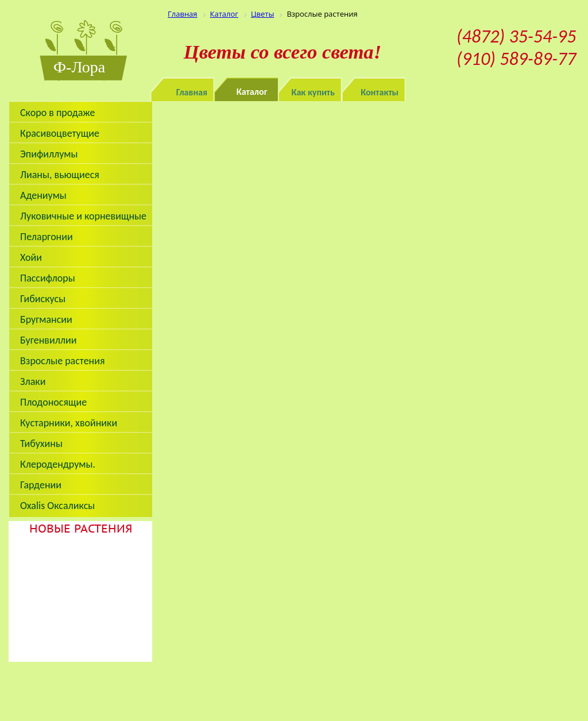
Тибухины (41, 444)
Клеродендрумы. (58, 464)
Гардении (41, 485)
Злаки (33, 381)
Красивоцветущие (60, 133)
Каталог (252, 92)
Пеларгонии (47, 237)
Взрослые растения (63, 361)
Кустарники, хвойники (69, 423)
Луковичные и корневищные (83, 216)
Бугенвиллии (49, 340)
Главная (192, 92)
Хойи (31, 257)
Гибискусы (43, 299)
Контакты (380, 92)
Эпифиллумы (49, 154)
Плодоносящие (53, 402)
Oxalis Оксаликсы (57, 506)
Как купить (314, 92)
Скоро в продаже (57, 113)
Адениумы (43, 195)
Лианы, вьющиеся (60, 175)
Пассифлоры (48, 278)
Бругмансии (46, 319)
